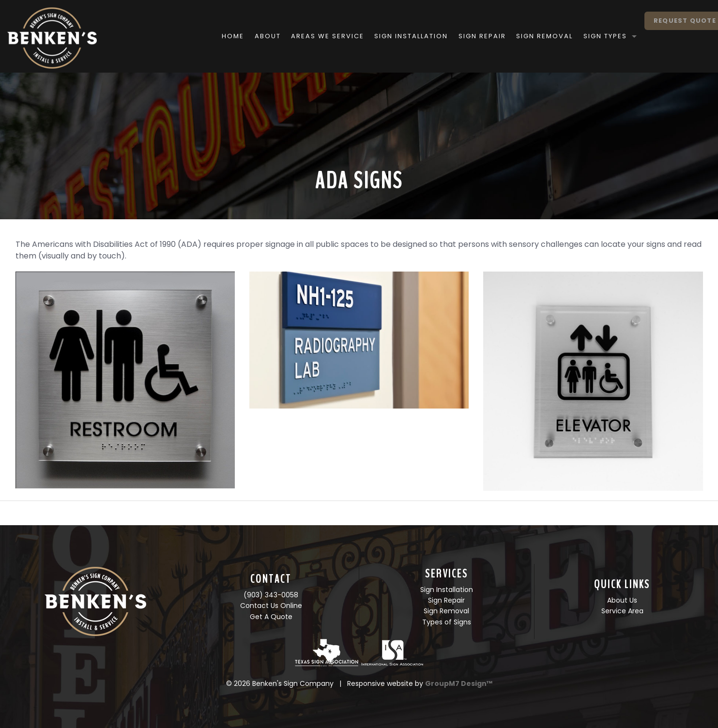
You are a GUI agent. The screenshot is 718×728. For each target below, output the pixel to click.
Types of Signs (447, 622)
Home (209, 36)
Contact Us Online (271, 606)
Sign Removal (521, 36)
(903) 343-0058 (271, 595)
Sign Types (581, 36)
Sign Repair (458, 36)
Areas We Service (304, 36)
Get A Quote (271, 617)
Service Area (622, 611)
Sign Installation (387, 36)
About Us (622, 600)
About (244, 36)
